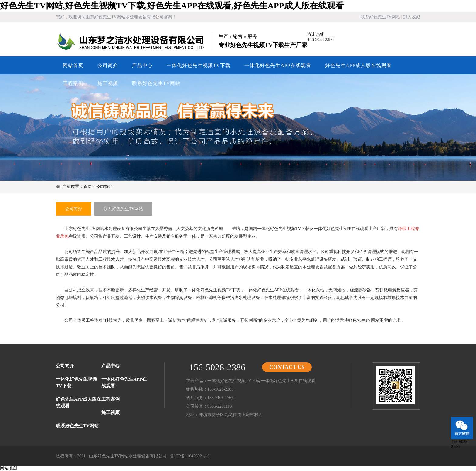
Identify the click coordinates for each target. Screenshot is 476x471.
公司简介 (108, 65)
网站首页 (73, 65)
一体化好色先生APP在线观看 (278, 65)
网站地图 (8, 468)
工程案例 (73, 83)
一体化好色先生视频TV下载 (199, 65)
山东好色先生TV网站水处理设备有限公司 (132, 41)
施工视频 (108, 83)
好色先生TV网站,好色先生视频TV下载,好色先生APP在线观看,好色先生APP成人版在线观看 (172, 6)
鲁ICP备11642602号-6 (190, 456)
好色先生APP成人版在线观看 (358, 65)
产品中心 (142, 65)
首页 (88, 186)
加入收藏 (412, 17)
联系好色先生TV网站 (381, 17)
